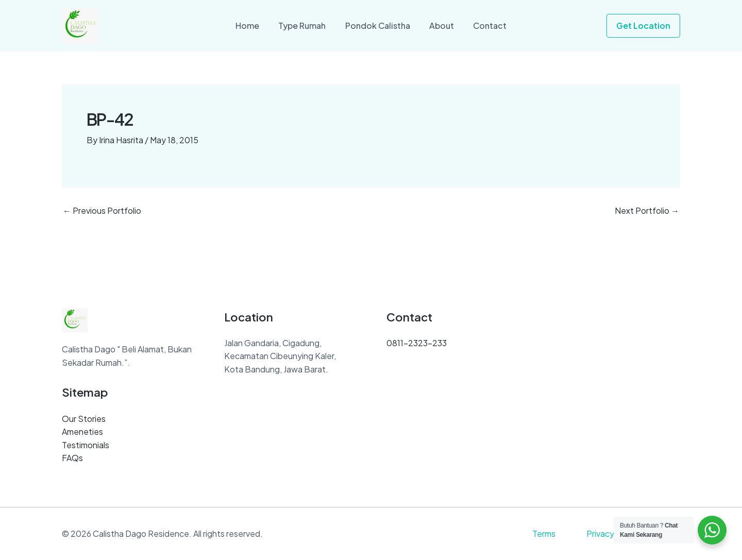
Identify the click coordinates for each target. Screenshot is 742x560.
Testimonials (86, 445)
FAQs (72, 458)
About (439, 26)
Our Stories (84, 419)
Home (253, 26)
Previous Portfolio (102, 211)
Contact (485, 26)
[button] (643, 26)
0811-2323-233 (417, 343)
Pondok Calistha (378, 26)
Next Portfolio (647, 211)
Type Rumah (305, 26)
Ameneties (82, 431)
